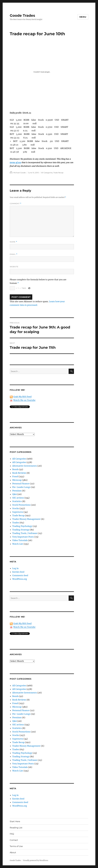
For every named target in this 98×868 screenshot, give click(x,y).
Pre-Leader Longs (21, 487)
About (13, 852)
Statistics (17, 501)
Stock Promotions (21, 505)
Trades (16, 523)
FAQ (12, 834)
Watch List (18, 544)
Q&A (14, 494)
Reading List (16, 828)
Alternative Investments (25, 466)
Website (14, 267)
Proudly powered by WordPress (36, 860)
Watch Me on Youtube (24, 400)
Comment (16, 204)
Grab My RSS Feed (22, 397)
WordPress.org (20, 579)
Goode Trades (22, 15)
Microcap (17, 480)
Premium (17, 491)
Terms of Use (16, 846)
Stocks (16, 508)
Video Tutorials (20, 540)
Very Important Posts (23, 537)
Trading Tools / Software (25, 533)
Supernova (18, 512)
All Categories (47, 173)
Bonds (15, 469)
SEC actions (18, 498)
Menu (83, 17)
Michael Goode (19, 173)
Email (14, 254)
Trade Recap (58, 173)
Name (13, 242)
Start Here (15, 821)
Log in (15, 568)
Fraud (15, 476)
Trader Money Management (26, 519)
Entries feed (18, 572)
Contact (14, 840)
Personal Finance (21, 484)
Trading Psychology (22, 526)
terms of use (15, 162)
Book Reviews (19, 473)
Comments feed (20, 575)
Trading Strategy (21, 530)
